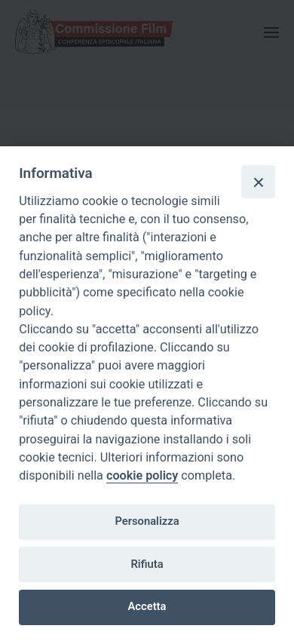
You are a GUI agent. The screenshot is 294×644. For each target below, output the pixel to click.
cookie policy (142, 475)
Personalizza (147, 521)
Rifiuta (147, 564)
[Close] (258, 182)
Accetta (147, 606)
